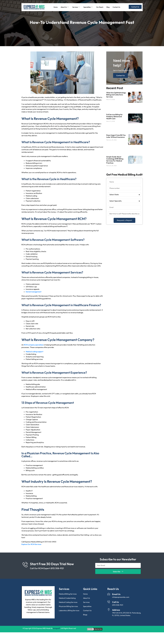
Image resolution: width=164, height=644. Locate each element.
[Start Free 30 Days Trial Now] (25, 565)
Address (116, 610)
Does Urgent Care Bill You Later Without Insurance (116, 136)
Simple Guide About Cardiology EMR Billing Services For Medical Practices (115, 160)
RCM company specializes (34, 345)
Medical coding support (34, 352)
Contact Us (116, 7)
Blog (108, 7)
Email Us (116, 594)
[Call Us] (109, 602)
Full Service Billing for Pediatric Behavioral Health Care (114, 117)
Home (56, 7)
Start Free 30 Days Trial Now (52, 564)
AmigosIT (57, 628)
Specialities (88, 7)
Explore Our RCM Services (31, 544)
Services (76, 7)
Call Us (115, 602)
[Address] (109, 610)
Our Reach (100, 7)
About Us (65, 7)
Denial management (34, 292)
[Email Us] (109, 594)
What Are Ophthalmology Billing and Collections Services (116, 95)
